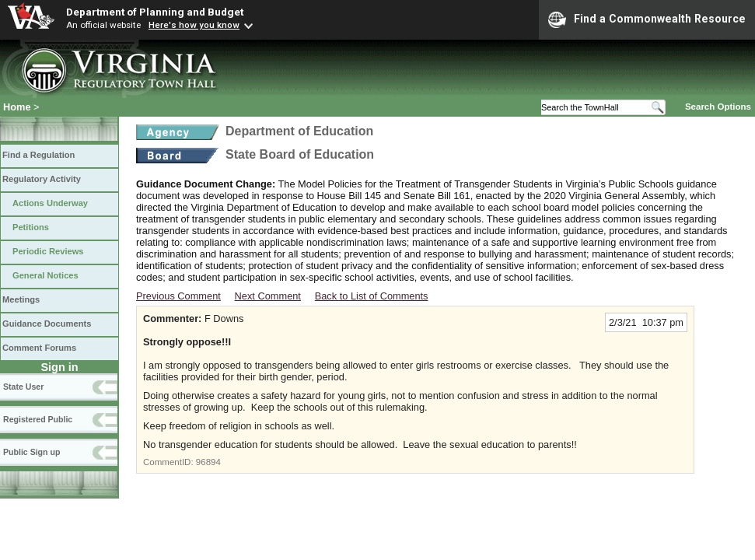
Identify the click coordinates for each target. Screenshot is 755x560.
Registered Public (38, 419)
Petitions (31, 227)
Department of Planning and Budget (155, 12)
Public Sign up (31, 452)
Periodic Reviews (48, 251)
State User (23, 387)
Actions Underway (50, 203)
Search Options (718, 107)
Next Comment (268, 296)
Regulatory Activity (42, 179)
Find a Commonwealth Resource (647, 19)
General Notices (45, 275)
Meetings (21, 299)
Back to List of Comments (372, 296)
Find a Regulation (38, 155)
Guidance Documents (47, 324)
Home (17, 107)
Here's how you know (194, 25)
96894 (208, 462)
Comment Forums (39, 348)
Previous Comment (178, 296)
